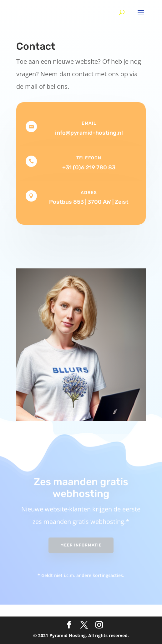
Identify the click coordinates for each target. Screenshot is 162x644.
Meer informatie (81, 542)
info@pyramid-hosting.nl (89, 133)
